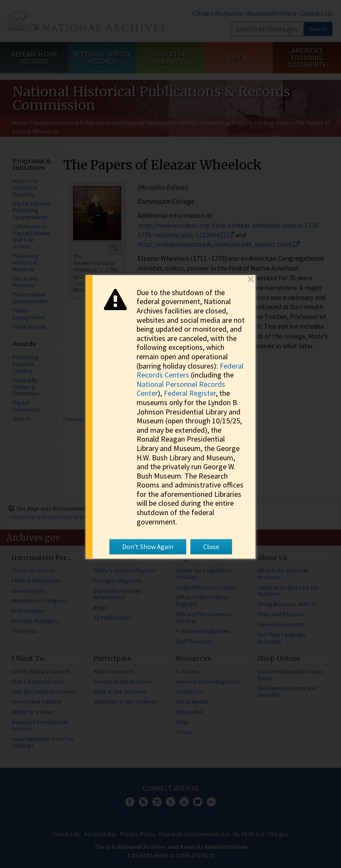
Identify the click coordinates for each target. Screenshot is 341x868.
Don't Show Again (148, 547)
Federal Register (190, 393)
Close (211, 547)
